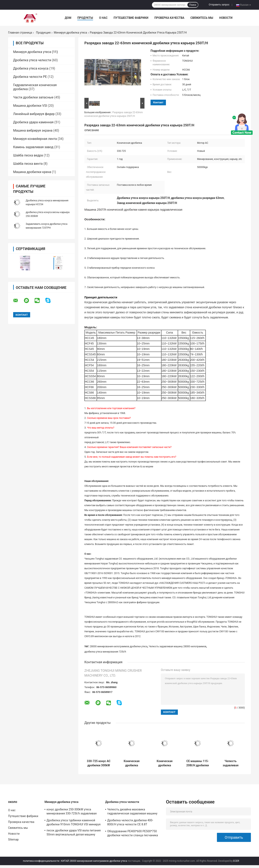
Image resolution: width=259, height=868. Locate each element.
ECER (236, 861)
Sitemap (13, 839)
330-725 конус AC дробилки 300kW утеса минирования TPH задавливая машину (99, 763)
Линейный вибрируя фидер (34, 114)
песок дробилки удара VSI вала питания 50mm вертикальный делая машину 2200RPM (74, 833)
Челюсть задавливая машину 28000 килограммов (177, 646)
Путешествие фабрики (131, 18)
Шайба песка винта (28, 164)
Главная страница (20, 33)
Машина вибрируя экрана (33, 130)
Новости (226, 18)
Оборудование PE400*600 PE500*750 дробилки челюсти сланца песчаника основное (133, 834)
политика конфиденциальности (41, 861)
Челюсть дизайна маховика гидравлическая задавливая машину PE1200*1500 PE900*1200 (132, 812)
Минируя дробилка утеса (70, 33)
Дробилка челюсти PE (30, 77)
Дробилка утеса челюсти (32, 60)
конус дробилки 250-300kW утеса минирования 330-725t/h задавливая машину (72, 812)
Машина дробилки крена (32, 172)
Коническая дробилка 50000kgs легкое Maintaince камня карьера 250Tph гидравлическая (132, 763)
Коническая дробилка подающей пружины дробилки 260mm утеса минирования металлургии (165, 763)
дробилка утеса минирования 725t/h (105, 652)
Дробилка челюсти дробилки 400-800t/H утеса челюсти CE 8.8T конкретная (130, 823)
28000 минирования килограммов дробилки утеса (119, 646)
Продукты (85, 18)
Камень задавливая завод (33, 147)
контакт (158, 102)
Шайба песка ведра (28, 155)
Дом (68, 18)
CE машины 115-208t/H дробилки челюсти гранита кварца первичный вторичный (197, 763)
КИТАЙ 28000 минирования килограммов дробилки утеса (94, 861)
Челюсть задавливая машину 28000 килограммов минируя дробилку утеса (231, 763)
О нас (103, 18)
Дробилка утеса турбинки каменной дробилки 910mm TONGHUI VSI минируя (74, 822)
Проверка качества (169, 18)
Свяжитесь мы (202, 18)
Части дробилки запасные (33, 97)
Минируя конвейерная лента (35, 139)
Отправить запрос (219, 5)
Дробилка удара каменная (33, 122)
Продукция (43, 33)
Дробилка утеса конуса (31, 68)
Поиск (193, 5)
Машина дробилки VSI (30, 106)
